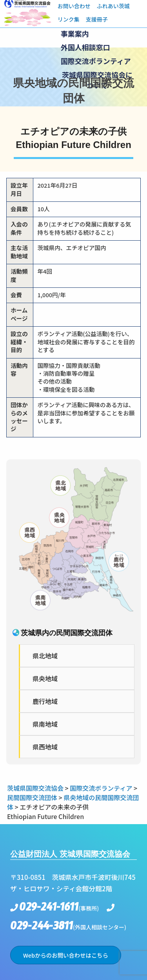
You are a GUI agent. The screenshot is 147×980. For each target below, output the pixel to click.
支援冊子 (97, 19)
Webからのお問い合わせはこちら (66, 955)
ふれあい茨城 (113, 6)
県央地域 (45, 678)
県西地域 (45, 747)
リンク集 (69, 19)
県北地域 (45, 656)
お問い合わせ (74, 6)
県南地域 (45, 724)
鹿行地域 (45, 701)
